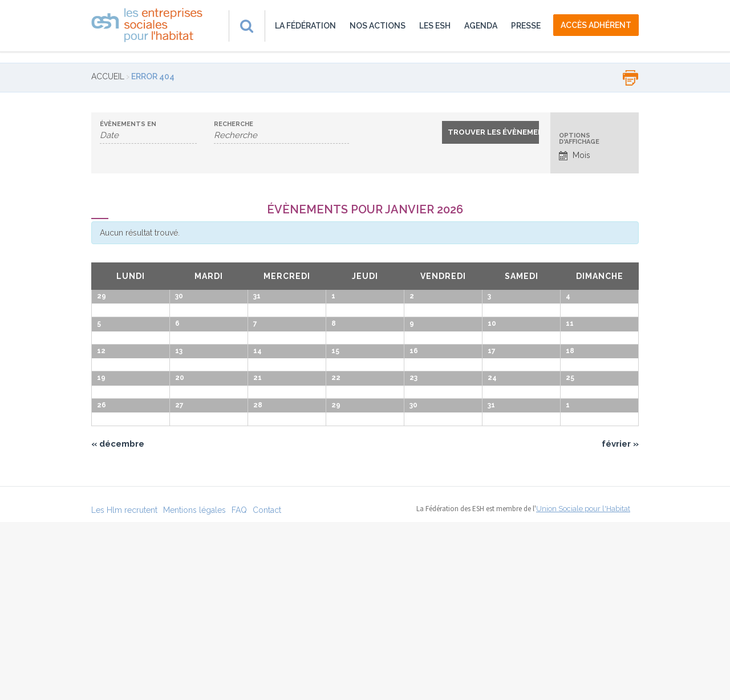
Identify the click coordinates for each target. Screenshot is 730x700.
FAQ (239, 688)
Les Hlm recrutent (124, 688)
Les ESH (435, 26)
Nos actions (378, 26)
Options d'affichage (579, 139)
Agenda (481, 26)
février (620, 622)
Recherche (234, 124)
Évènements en (128, 124)
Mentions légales (194, 688)
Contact (267, 688)
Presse (526, 26)
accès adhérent (596, 25)
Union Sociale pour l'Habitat (583, 687)
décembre (118, 622)
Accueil (108, 76)
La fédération (305, 26)
